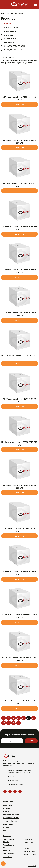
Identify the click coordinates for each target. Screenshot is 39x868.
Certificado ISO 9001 (11, 818)
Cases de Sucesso (10, 821)
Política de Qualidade (11, 815)
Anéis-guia (9, 35)
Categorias (19, 24)
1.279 (14, 723)
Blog (5, 830)
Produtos (10, 13)
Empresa (6, 808)
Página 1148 (19, 13)
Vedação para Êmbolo (15, 46)
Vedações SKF (29, 851)
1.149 (34, 718)
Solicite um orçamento (3, 864)
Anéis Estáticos (12, 31)
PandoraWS (32, 866)
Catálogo (7, 827)
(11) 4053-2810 (12, 776)
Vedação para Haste (14, 50)
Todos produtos (30, 854)
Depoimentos (8, 824)
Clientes (6, 812)
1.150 (4, 723)
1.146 (19, 718)
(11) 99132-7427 (12, 780)
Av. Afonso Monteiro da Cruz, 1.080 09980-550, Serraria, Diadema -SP (19, 771)
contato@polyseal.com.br (16, 784)
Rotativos (9, 43)
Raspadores (10, 39)
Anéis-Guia (7, 857)
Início (3, 13)
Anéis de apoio (11, 28)
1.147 (24, 718)
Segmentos (7, 805)
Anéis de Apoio (9, 854)
